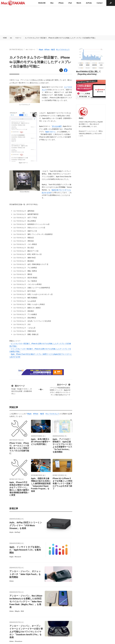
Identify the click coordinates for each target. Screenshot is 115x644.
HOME (5, 38)
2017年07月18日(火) (16, 50)
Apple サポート (51, 132)
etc (11, 38)
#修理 (53, 50)
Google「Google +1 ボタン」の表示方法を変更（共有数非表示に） (22, 389)
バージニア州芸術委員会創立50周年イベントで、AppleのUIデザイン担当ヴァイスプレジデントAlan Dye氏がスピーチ (60, 389)
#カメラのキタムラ (63, 50)
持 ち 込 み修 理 (57, 126)
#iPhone (47, 50)
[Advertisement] (57, 21)
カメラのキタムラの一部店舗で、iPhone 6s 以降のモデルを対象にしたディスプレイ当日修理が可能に (60, 38)
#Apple (41, 50)
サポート (18, 38)
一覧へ (41, 389)
